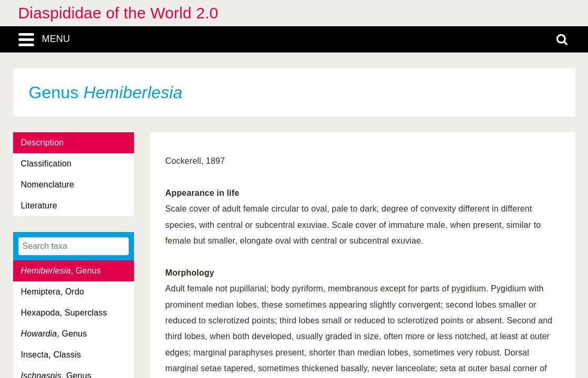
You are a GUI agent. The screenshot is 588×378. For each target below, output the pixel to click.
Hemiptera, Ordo (53, 292)
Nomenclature (48, 185)
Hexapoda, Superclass (64, 313)
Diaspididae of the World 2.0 (118, 13)
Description (43, 143)
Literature (39, 206)
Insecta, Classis (51, 355)
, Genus (61, 271)
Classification (47, 164)
